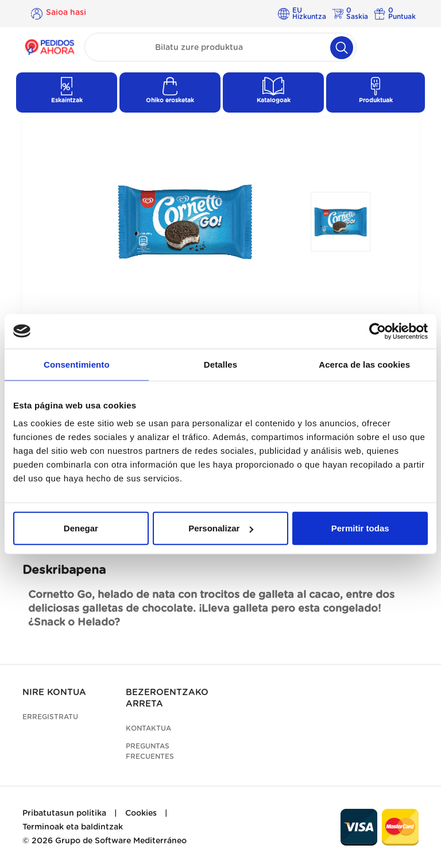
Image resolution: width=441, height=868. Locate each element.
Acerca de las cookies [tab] (364, 364)
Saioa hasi (66, 13)
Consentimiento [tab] (77, 364)
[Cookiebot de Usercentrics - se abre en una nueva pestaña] (378, 331)
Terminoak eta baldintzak (73, 827)
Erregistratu (50, 717)
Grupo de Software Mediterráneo (121, 841)
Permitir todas (360, 528)
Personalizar (221, 528)
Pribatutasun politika (64, 813)
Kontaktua (148, 728)
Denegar (81, 528)
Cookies (141, 813)
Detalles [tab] (220, 364)
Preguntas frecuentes (150, 751)
